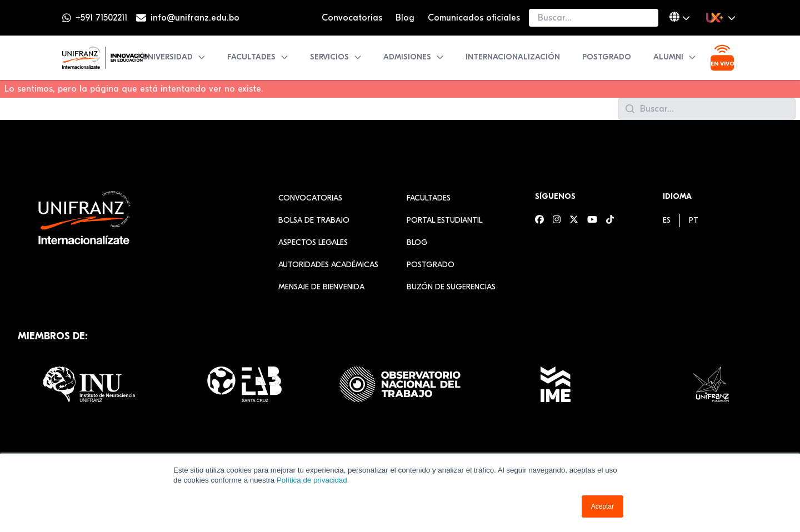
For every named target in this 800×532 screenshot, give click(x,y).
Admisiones (414, 57)
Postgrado (607, 57)
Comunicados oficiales (474, 18)
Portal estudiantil (444, 220)
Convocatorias (352, 18)
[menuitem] (667, 220)
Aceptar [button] (602, 506)
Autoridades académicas (328, 265)
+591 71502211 (101, 18)
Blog (405, 18)
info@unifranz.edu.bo (195, 18)
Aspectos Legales (313, 242)
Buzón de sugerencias (451, 287)
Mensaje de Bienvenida (321, 287)
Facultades (258, 57)
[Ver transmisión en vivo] (722, 58)
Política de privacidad (312, 480)
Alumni (675, 57)
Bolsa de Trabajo (314, 220)
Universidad (174, 57)
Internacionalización (513, 57)
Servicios (336, 57)
